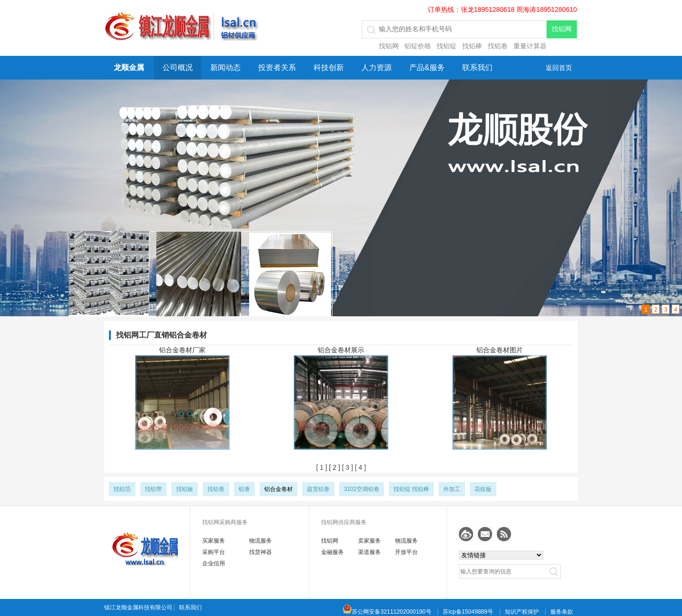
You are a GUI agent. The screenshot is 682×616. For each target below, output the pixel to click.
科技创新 (329, 67)
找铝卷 (498, 46)
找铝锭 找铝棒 (411, 489)
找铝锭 (447, 46)
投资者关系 (277, 67)
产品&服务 (427, 67)
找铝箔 (122, 489)
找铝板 (185, 489)
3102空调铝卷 (362, 489)
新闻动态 (225, 67)
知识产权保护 (522, 612)
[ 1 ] (321, 467)
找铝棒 (472, 46)
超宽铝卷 (318, 489)
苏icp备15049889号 (468, 612)
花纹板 (483, 489)
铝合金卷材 (278, 489)
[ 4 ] (359, 467)
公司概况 (178, 67)
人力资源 (377, 67)
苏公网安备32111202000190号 (387, 612)
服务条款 (562, 612)
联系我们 (477, 67)
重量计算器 (530, 46)
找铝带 (153, 489)
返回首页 (559, 68)
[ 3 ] (346, 467)
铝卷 (244, 489)
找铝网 (389, 46)
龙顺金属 (129, 67)
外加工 (452, 489)
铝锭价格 (418, 46)
